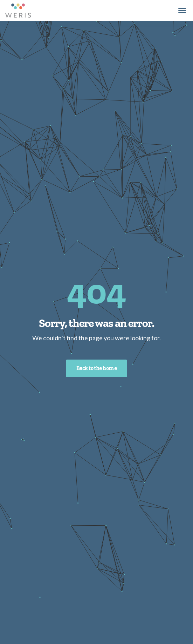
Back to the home (96, 368)
